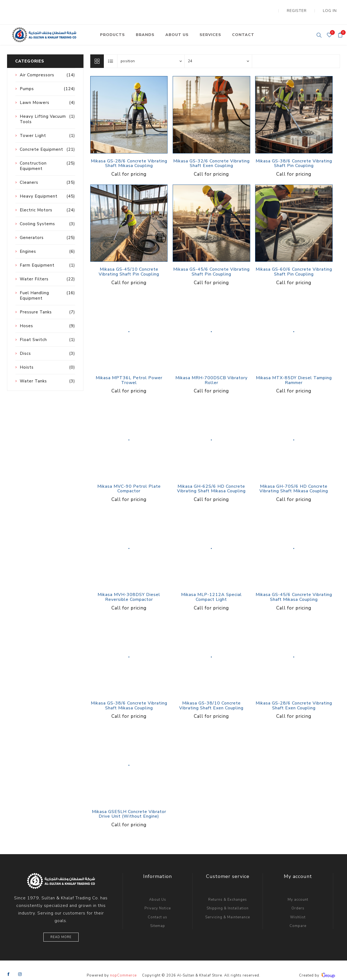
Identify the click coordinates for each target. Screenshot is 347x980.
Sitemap (158, 915)
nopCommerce (123, 965)
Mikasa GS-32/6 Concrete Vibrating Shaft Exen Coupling (211, 153)
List (111, 50)
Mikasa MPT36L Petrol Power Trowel (129, 370)
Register (309, 5)
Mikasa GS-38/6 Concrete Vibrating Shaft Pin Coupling (294, 153)
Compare (298, 915)
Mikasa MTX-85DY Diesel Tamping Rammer (294, 370)
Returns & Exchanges (228, 889)
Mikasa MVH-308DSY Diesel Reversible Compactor (129, 586)
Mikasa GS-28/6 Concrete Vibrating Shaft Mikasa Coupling (129, 153)
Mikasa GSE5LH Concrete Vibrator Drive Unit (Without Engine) (129, 803)
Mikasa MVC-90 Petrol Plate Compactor (129, 478)
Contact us (158, 906)
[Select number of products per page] (218, 50)
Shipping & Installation (228, 897)
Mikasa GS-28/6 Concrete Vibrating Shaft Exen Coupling (294, 695)
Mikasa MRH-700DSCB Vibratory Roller (211, 370)
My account (298, 889)
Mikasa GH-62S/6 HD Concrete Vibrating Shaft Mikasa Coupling (211, 478)
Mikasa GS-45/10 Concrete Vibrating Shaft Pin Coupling (129, 261)
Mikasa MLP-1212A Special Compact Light (211, 586)
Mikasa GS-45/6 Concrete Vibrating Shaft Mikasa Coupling (294, 586)
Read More (61, 926)
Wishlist (298, 906)
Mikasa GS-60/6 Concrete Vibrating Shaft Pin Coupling (294, 261)
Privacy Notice (158, 897)
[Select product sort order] (151, 50)
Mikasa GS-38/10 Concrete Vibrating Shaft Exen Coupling (211, 695)
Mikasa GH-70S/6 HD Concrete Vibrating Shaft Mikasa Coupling (294, 478)
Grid (97, 50)
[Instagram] (20, 963)
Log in (334, 5)
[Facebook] (9, 963)
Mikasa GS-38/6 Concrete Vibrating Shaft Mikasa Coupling (129, 695)
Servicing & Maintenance (228, 906)
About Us (158, 889)
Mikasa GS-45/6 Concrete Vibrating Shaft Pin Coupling (211, 261)
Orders (298, 897)
